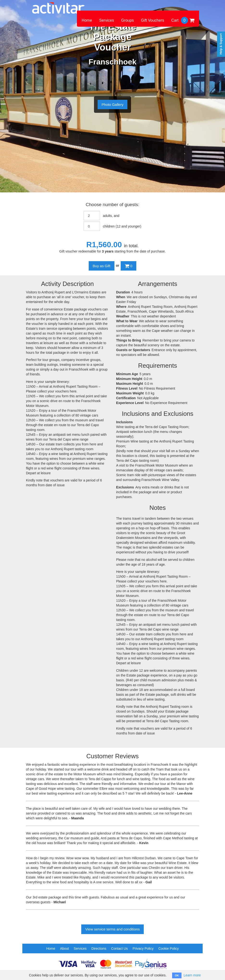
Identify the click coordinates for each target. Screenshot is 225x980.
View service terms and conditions (113, 929)
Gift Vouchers (152, 20)
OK (177, 975)
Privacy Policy (143, 948)
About (65, 948)
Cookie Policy (169, 948)
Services (107, 20)
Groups (127, 20)
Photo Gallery (113, 104)
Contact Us (119, 948)
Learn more (192, 975)
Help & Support (221, 44)
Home (87, 20)
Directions (99, 948)
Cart (183, 20)
